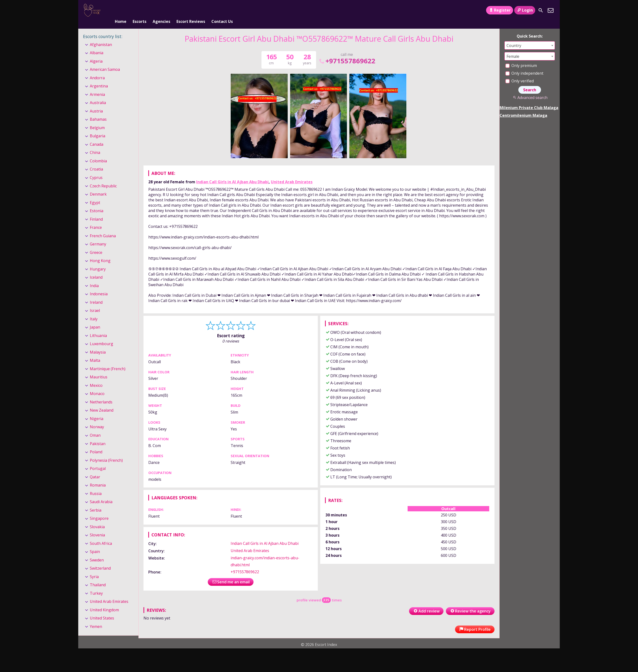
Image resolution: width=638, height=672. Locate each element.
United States (102, 610)
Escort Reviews (191, 10)
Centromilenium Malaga (523, 107)
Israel (95, 303)
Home (121, 10)
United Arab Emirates (292, 174)
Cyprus (96, 170)
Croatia (96, 161)
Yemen (96, 619)
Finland (96, 211)
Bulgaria (98, 128)
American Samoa (105, 61)
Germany (98, 236)
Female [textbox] (513, 48)
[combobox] (530, 37)
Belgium (97, 120)
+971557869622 (347, 53)
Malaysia (98, 344)
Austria (96, 103)
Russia (96, 486)
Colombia (98, 153)
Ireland (96, 294)
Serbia (96, 502)
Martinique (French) (108, 361)
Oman (95, 427)
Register (499, 10)
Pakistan (98, 436)
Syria (94, 569)
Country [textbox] (514, 38)
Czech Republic (103, 178)
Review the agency (470, 603)
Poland (96, 444)
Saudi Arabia (101, 494)
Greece (96, 244)
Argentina (99, 78)
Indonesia (99, 286)
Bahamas (98, 112)
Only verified (520, 73)
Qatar (95, 469)
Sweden (97, 552)
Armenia (97, 86)
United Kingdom (104, 602)
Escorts (140, 10)
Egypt (95, 195)
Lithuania (98, 328)
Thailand (98, 577)
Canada (97, 136)
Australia (98, 95)
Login (525, 10)
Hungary (98, 261)
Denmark (98, 186)
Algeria (96, 53)
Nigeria (97, 411)
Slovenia (97, 527)
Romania (98, 477)
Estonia (97, 203)
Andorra (97, 70)
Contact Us (222, 10)
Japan (95, 319)
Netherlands (101, 394)
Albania (97, 45)
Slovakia (97, 519)
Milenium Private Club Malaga (529, 100)
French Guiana (103, 228)
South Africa (101, 535)
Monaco (97, 386)
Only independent (524, 65)
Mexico (96, 377)
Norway (97, 419)
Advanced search (530, 90)
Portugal (98, 461)
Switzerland (100, 560)
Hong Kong (100, 253)
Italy (94, 311)
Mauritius (99, 369)
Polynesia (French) (106, 452)
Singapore (99, 510)
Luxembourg (101, 336)
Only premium (521, 58)
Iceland (96, 269)
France (96, 219)
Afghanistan (101, 37)
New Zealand (102, 402)
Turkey (96, 585)
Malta (95, 353)
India (94, 278)
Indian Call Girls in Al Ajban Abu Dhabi (232, 174)
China (95, 145)
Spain (95, 544)
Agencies (161, 10)
